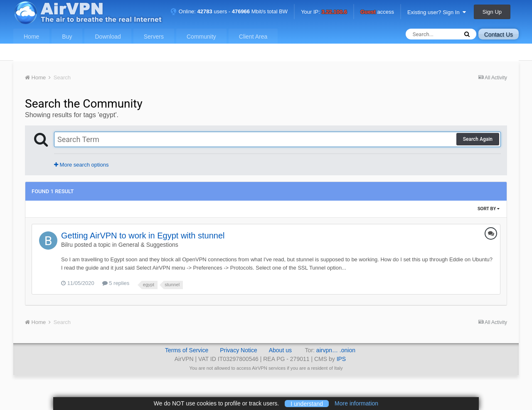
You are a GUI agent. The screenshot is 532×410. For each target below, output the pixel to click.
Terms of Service (187, 350)
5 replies (116, 283)
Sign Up (492, 12)
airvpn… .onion (336, 350)
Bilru (67, 245)
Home (31, 37)
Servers (154, 37)
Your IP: (324, 12)
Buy (67, 37)
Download (108, 37)
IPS (341, 359)
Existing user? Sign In (437, 12)
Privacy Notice (238, 350)
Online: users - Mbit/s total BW (229, 11)
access (377, 12)
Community (201, 37)
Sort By (489, 209)
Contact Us (499, 34)
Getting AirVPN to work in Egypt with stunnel (143, 236)
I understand (307, 403)
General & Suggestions (148, 245)
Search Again (478, 139)
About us (280, 350)
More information (356, 403)
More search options (81, 165)
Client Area (253, 37)
